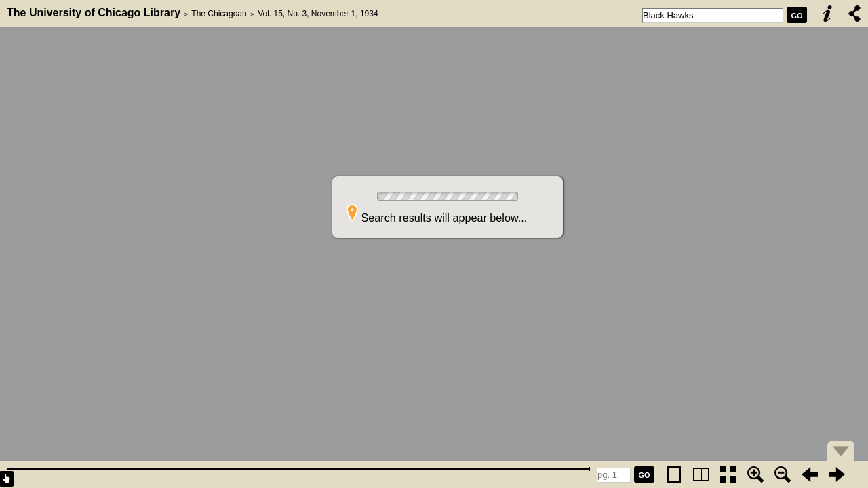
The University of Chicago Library (94, 13)
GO (796, 16)
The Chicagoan (219, 14)
